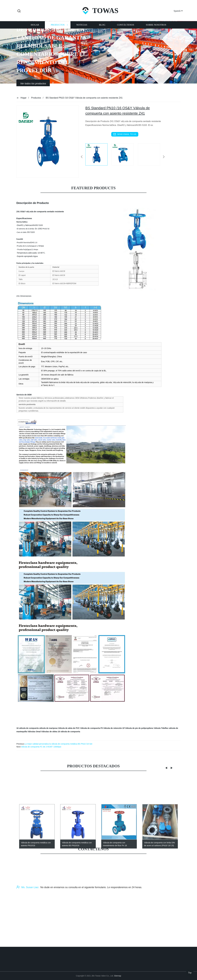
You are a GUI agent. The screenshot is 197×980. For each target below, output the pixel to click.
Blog (102, 28)
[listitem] (99, 156)
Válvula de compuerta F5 (91, 728)
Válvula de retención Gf (114, 728)
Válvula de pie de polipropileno (139, 728)
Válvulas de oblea (49, 732)
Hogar (35, 28)
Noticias (82, 28)
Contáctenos (126, 28)
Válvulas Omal (34, 732)
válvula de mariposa (48, 728)
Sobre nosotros (156, 28)
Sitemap (118, 976)
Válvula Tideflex (161, 728)
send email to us (125, 134)
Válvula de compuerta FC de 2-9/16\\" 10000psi (41, 747)
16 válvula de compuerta (28, 728)
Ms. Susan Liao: (28, 908)
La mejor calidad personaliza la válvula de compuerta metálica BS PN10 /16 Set (58, 744)
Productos (58, 28)
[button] (19, 11)
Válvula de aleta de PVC (69, 728)
